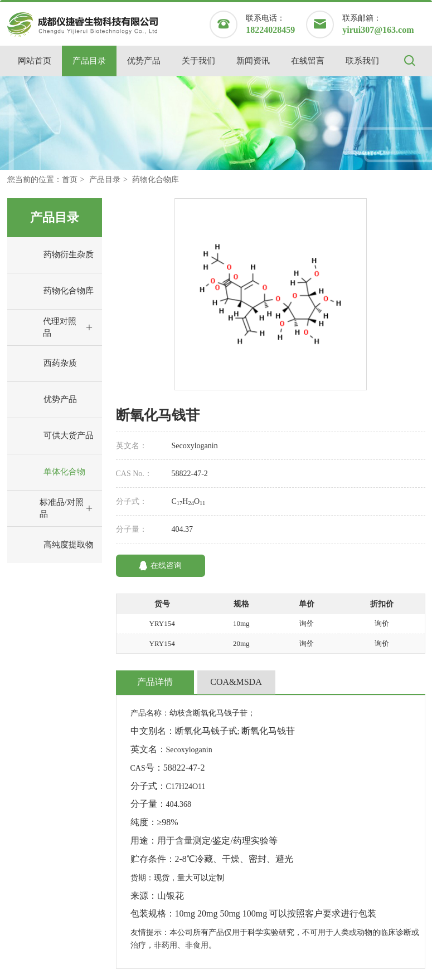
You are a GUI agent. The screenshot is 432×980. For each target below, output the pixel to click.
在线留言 (308, 61)
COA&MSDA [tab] (236, 682)
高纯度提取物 (53, 545)
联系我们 (362, 61)
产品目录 (89, 61)
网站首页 (35, 61)
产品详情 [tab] (155, 682)
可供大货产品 (53, 436)
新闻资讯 (253, 61)
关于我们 (198, 61)
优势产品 (144, 61)
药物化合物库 (156, 180)
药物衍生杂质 (53, 255)
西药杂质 (45, 364)
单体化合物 (49, 472)
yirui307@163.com (378, 30)
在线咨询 (160, 566)
